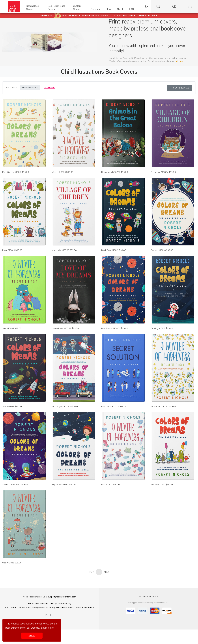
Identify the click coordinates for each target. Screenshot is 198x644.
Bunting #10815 (158, 328)
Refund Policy (65, 604)
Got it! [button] (32, 636)
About (14, 607)
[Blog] (108, 10)
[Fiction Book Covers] (34, 10)
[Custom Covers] (79, 10)
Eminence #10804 (160, 172)
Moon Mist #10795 (61, 250)
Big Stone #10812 (60, 485)
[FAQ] (131, 10)
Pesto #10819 (9, 250)
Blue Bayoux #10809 (62, 406)
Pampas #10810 (158, 250)
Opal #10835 (8, 563)
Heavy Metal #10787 (62, 328)
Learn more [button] (47, 628)
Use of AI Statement (84, 607)
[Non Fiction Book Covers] (57, 10)
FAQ (7, 607)
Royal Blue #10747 (110, 406)
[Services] (95, 10)
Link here (179, 61)
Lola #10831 (107, 485)
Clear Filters (49, 88)
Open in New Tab (179, 88)
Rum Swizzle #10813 (12, 172)
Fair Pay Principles (57, 607)
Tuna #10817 (8, 406)
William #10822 (158, 485)
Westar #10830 (59, 172)
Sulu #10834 (8, 328)
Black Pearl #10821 (110, 250)
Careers (70, 607)
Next (107, 572)
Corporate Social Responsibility (32, 607)
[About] (120, 10)
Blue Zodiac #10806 (111, 328)
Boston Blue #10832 (160, 406)
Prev (91, 572)
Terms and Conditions (38, 604)
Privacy (53, 604)
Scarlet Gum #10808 (12, 485)
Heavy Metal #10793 (111, 172)
